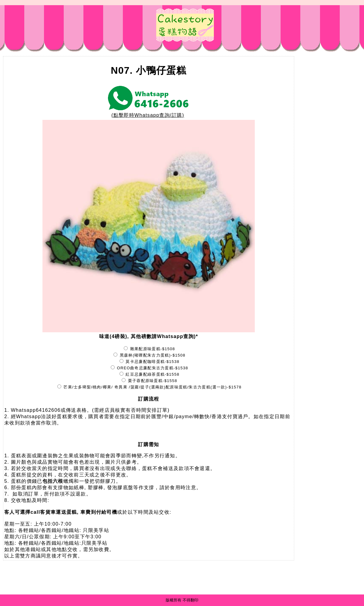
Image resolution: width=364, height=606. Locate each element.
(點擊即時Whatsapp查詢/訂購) (149, 113)
